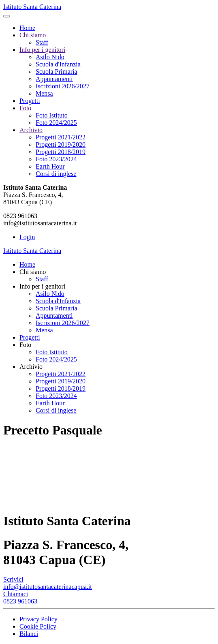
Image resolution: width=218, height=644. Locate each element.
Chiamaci (16, 594)
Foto (25, 108)
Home (27, 28)
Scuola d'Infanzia (58, 64)
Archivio (31, 130)
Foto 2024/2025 (56, 123)
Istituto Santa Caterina (32, 7)
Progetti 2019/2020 (61, 144)
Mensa (44, 93)
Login (27, 237)
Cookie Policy (38, 626)
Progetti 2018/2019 (61, 152)
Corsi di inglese (56, 174)
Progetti (30, 101)
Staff (42, 42)
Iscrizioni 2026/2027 (63, 86)
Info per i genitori (42, 50)
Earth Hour (50, 166)
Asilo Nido (50, 57)
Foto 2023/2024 (56, 159)
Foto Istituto (52, 115)
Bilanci (29, 634)
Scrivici (13, 579)
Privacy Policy (38, 619)
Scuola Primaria (57, 72)
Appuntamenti (54, 79)
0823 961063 (20, 601)
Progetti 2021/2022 (61, 137)
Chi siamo (33, 35)
